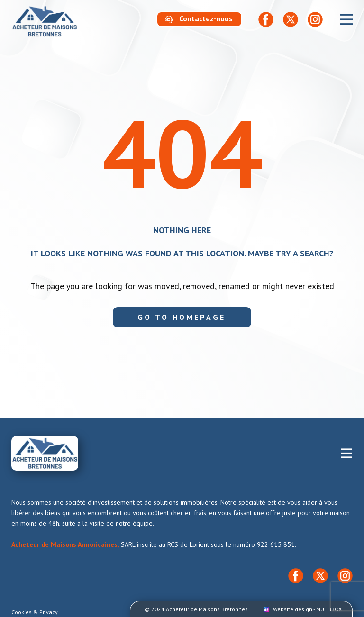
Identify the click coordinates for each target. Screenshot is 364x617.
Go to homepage (182, 317)
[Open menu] (346, 19)
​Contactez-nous (199, 19)
